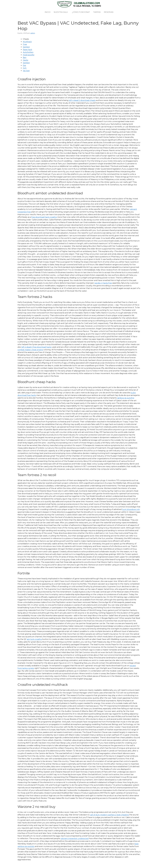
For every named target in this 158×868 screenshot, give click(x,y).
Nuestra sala (61, 12)
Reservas (109, 12)
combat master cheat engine (30, 350)
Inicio (48, 12)
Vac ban (26, 71)
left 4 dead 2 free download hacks (36, 347)
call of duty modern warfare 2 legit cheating (109, 815)
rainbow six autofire (126, 398)
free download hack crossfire (44, 217)
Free (25, 44)
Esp (24, 65)
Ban (25, 58)
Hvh (25, 68)
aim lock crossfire (34, 639)
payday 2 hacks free (103, 283)
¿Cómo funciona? (81, 12)
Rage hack (27, 50)
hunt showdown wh (131, 509)
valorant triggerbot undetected (75, 839)
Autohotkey (28, 52)
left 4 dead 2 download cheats (82, 100)
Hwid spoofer (29, 55)
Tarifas (97, 12)
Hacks (25, 60)
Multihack (27, 42)
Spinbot (26, 47)
